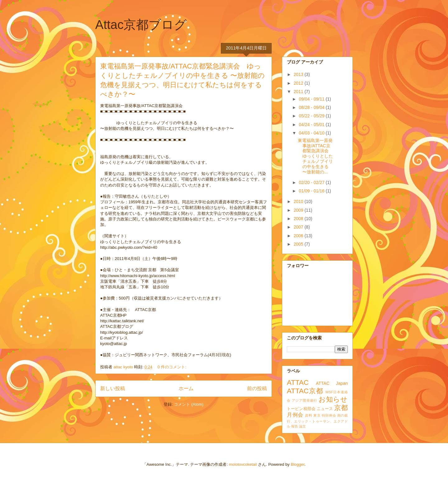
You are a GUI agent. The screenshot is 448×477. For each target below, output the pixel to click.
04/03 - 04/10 (312, 133)
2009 (299, 210)
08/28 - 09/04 (312, 107)
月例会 (295, 415)
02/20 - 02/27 (312, 182)
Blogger (297, 464)
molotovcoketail (243, 464)
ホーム (186, 388)
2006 (299, 236)
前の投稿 (257, 388)
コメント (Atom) (189, 404)
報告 (295, 426)
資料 (308, 415)
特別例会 (329, 415)
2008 (299, 219)
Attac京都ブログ (141, 25)
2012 (299, 83)
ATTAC (298, 383)
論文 (302, 426)
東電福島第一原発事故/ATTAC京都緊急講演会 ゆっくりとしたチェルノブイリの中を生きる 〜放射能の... (315, 156)
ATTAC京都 (305, 391)
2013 (299, 74)
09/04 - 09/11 (312, 99)
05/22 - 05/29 (312, 116)
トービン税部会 (301, 409)
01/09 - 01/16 (312, 191)
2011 (299, 92)
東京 (317, 415)
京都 (341, 408)
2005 (299, 244)
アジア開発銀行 (305, 400)
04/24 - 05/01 (312, 125)
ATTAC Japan (332, 383)
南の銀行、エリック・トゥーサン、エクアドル (317, 421)
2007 (299, 227)
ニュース (325, 409)
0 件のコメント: (172, 367)
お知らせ (333, 399)
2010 (299, 201)
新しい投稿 (113, 388)
